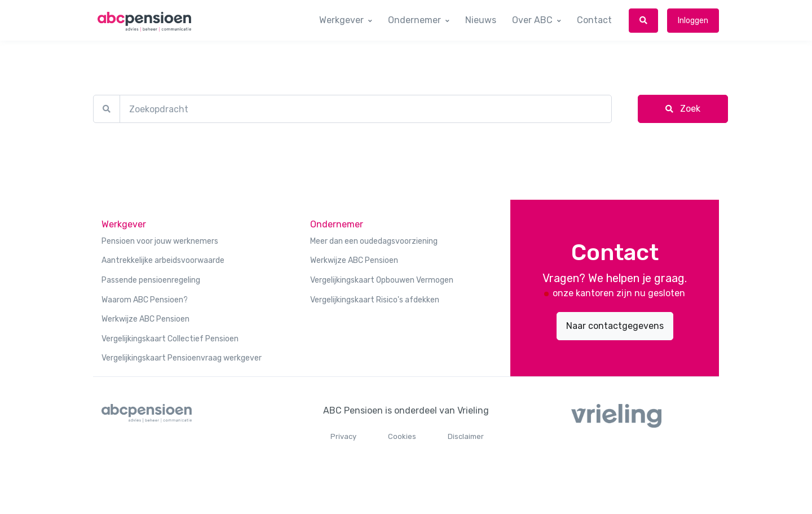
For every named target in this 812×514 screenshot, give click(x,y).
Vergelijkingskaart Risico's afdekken (375, 300)
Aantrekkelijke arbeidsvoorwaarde (163, 260)
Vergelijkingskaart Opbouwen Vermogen (382, 280)
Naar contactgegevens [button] (615, 326)
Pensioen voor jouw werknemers (160, 241)
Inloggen (693, 21)
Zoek (683, 109)
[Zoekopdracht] (366, 109)
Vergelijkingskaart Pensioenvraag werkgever (182, 358)
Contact (594, 20)
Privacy (343, 436)
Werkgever (341, 20)
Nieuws (481, 20)
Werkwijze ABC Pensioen (145, 319)
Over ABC (532, 20)
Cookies (402, 436)
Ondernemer (414, 20)
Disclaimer (466, 436)
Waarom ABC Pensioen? (145, 300)
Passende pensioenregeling (151, 280)
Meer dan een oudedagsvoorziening (374, 241)
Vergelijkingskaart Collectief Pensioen (170, 339)
